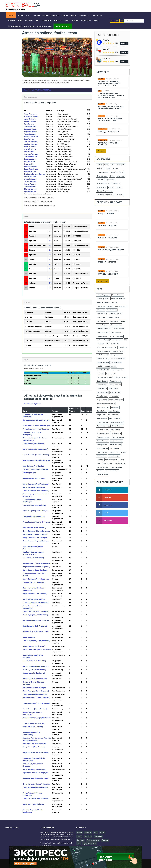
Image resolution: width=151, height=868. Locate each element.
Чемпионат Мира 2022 (104, 329)
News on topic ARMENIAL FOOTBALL (37, 90)
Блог (121, 172)
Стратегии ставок (103, 172)
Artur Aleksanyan (102, 448)
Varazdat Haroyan (103, 475)
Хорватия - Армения (104, 351)
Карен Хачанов (113, 415)
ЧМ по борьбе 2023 (103, 370)
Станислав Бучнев (31, 116)
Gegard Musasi (102, 456)
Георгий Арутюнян (31, 137)
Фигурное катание (116, 441)
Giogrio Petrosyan (114, 456)
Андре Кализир (30, 121)
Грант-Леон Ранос (31, 169)
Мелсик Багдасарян (103, 295)
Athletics (118, 187)
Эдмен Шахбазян (103, 422)
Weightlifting (121, 176)
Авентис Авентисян (103, 426)
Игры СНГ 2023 (111, 374)
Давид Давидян (102, 381)
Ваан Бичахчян (30, 162)
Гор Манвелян (116, 433)
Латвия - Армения (103, 362)
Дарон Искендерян (117, 422)
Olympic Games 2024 (90, 844)
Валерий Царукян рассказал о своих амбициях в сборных (111, 108)
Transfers (120, 195)
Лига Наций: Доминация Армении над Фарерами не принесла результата (109, 83)
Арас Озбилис (115, 430)
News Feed (114, 172)
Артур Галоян (101, 415)
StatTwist (106, 49)
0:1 (50, 255)
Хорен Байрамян (102, 392)
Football (101, 79)
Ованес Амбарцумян (116, 400)
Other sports (103, 129)
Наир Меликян (116, 332)
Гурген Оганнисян (120, 306)
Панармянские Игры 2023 (105, 377)
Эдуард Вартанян (117, 355)
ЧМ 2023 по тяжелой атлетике (107, 366)
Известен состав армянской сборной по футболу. (110, 120)
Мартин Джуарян (103, 325)
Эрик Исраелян (112, 310)
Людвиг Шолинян (121, 377)
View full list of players (32, 404)
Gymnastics (116, 184)
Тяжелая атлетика (103, 407)
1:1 (50, 241)
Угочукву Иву (29, 164)
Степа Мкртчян (30, 149)
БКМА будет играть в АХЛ (108, 132)
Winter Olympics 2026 (104, 184)
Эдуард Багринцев (103, 433)
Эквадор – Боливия (106, 214)
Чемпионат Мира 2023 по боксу (107, 302)
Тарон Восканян (30, 134)
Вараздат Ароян (30, 129)
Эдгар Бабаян (102, 411)
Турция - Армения (117, 370)
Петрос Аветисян (116, 381)
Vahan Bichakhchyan (112, 471)
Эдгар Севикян (30, 187)
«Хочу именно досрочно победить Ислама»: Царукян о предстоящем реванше (111, 95)
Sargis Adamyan (120, 463)
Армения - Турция (115, 314)
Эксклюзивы (101, 317)
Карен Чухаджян (114, 411)
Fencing (111, 187)
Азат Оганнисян (102, 321)
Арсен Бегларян (30, 119)
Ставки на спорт (102, 176)
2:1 (50, 264)
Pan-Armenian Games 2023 (106, 195)
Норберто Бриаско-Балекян (106, 404)
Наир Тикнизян (30, 139)
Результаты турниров (118, 299)
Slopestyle (100, 180)
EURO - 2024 (114, 452)
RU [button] (117, 21)
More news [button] (101, 151)
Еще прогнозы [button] (103, 281)
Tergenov (106, 58)
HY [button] (122, 21)
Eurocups (123, 452)
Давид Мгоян (123, 347)
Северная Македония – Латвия (111, 250)
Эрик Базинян (114, 389)
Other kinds (81, 840)
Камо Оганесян (30, 147)
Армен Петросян (116, 392)
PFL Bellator (101, 344)
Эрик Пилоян (29, 124)
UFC (126, 340)
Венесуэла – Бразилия (107, 238)
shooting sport (101, 187)
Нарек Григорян (30, 172)
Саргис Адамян (30, 184)
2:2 (50, 274)
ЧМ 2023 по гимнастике (117, 359)
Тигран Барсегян (31, 182)
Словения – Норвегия (107, 262)
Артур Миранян (30, 192)
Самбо (112, 336)
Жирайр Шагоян (30, 189)
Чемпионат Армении (104, 437)
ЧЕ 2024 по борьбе (113, 344)
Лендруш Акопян (116, 325)
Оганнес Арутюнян (31, 154)
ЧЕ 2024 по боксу (102, 340)
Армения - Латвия (113, 317)
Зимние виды (114, 321)
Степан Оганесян (103, 441)
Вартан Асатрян (102, 385)
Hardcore (124, 321)
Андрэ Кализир (102, 400)
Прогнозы (120, 336)
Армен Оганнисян (118, 437)
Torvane (106, 40)
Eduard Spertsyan (103, 452)
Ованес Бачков (102, 389)
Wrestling (115, 169)
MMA (100, 91)
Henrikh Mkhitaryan (111, 460)
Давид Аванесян (115, 385)
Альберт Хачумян (31, 144)
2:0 (50, 250)
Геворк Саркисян (115, 418)
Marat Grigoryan (108, 463)
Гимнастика (101, 310)
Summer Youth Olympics (105, 191)
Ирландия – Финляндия (108, 274)
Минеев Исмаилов (116, 340)
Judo (99, 463)
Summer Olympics (103, 467)
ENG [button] (112, 21)
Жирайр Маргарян (31, 142)
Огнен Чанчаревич (31, 114)
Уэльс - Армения (118, 295)
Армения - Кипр (102, 314)
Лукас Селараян (30, 179)
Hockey (112, 176)
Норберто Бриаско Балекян (35, 174)
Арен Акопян (114, 396)
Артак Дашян (29, 152)
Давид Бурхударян (103, 332)
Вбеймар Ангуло (30, 167)
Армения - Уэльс (118, 351)
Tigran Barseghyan (117, 467)
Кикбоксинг (115, 407)
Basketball (100, 169)
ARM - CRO (100, 374)
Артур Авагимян (102, 359)
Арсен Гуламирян (119, 329)
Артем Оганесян (102, 336)
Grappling (100, 460)
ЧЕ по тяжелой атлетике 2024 (106, 347)
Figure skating (110, 180)
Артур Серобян (30, 177)
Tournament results (93, 840)
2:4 (50, 269)
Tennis (108, 169)
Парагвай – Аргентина (107, 226)
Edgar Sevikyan (115, 448)
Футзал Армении (116, 362)
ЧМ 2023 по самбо (103, 355)
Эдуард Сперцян (30, 157)
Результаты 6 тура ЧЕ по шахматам (108, 144)
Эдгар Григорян (30, 127)
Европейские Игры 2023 (105, 306)
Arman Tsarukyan (115, 445)
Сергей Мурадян (31, 132)
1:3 (50, 245)
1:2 (50, 278)
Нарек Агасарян (30, 159)
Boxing (106, 165)
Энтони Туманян (117, 426)
